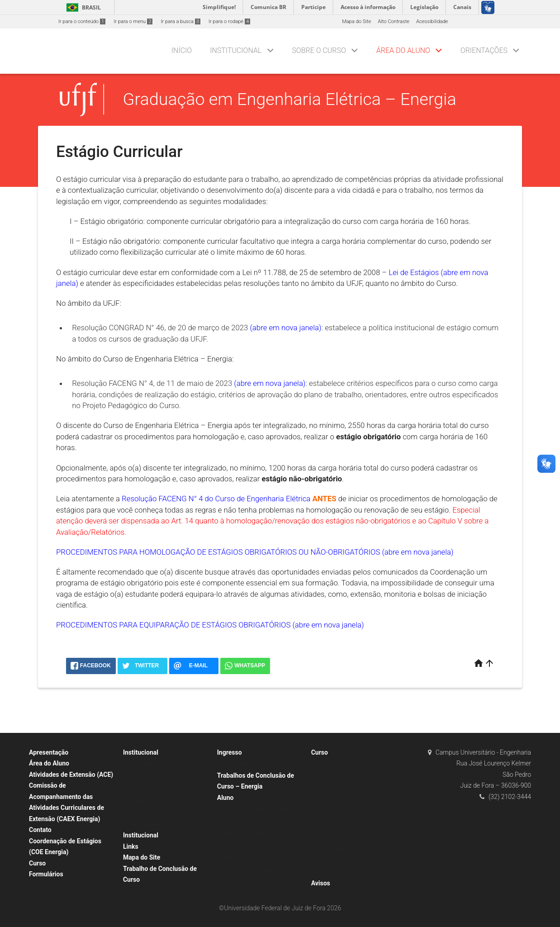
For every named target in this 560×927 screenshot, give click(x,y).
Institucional (236, 50)
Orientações (484, 50)
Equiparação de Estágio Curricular (260, 869)
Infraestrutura (331, 824)
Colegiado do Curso (150, 800)
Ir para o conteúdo (82, 21)
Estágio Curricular (242, 857)
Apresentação (49, 752)
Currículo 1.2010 (334, 788)
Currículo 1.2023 (334, 800)
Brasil (82, 7)
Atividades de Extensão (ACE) (71, 775)
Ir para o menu (133, 21)
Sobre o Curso (319, 50)
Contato (40, 830)
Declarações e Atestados (250, 821)
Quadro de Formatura (246, 881)
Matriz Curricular (335, 776)
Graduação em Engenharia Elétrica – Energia (290, 99)
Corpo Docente (144, 824)
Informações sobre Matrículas (255, 809)
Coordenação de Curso (153, 788)
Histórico (138, 776)
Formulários (46, 874)
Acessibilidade (432, 21)
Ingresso (230, 752)
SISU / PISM (235, 764)
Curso (37, 863)
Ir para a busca (180, 21)
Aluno (225, 798)
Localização (329, 836)
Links (131, 846)
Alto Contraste (394, 21)
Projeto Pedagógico (338, 812)
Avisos (321, 883)
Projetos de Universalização (253, 845)
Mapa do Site (356, 21)
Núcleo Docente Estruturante (160, 812)
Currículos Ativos (335, 764)
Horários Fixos (332, 872)
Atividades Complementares (253, 833)
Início (182, 50)
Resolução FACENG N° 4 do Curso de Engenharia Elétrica (216, 499)
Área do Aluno (403, 50)
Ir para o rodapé (229, 21)
